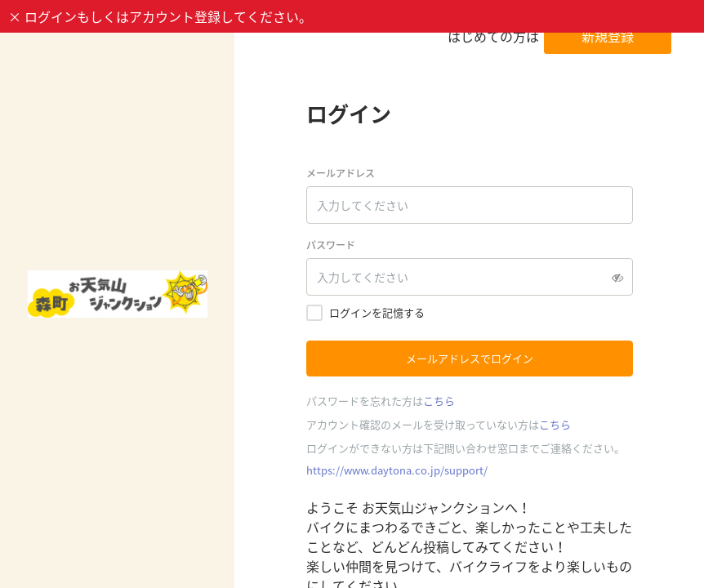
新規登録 (608, 36)
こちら (439, 401)
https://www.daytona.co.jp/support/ (397, 470)
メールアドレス (341, 173)
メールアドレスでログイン (470, 358)
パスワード (331, 245)
